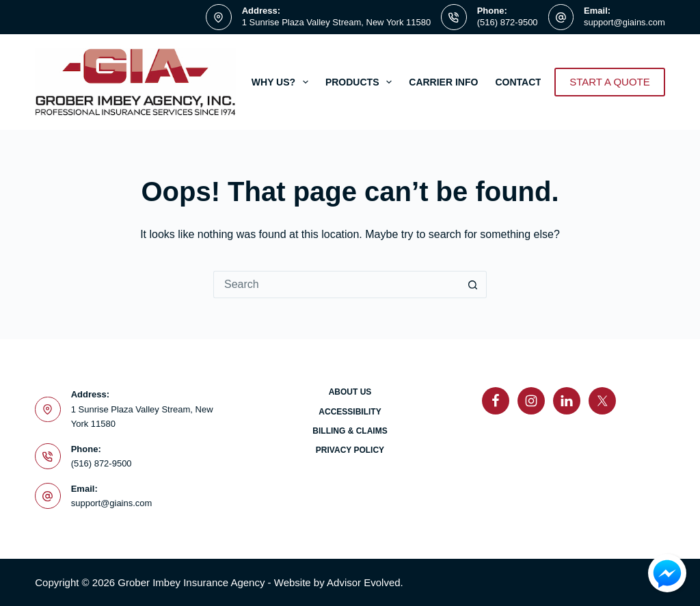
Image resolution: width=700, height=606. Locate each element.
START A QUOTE (610, 82)
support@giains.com (624, 22)
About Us (350, 392)
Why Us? (283, 82)
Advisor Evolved (364, 582)
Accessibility (350, 412)
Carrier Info (443, 82)
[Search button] (473, 285)
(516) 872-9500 (508, 22)
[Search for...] (336, 285)
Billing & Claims (350, 431)
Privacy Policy (350, 450)
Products (361, 82)
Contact (527, 82)
